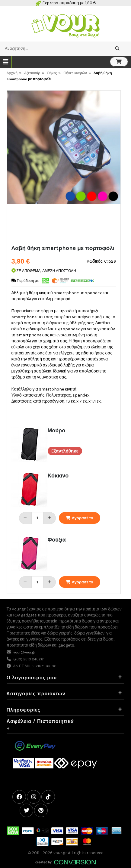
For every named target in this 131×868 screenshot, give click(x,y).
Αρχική (12, 73)
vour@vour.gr (24, 652)
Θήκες (52, 73)
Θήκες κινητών (75, 73)
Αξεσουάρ (32, 73)
